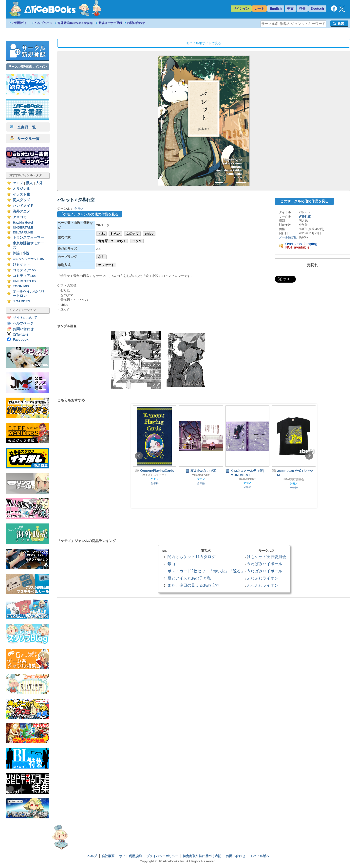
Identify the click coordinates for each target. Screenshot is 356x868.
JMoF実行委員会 (294, 479)
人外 (39, 183)
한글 (302, 9)
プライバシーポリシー (162, 856)
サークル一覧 (25, 139)
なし (101, 257)
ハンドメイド (23, 206)
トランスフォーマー (28, 238)
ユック (137, 241)
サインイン (241, 9)
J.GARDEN (21, 301)
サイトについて (25, 318)
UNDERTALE (23, 227)
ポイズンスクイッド (155, 475)
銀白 (171, 564)
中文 (290, 9)
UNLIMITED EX (25, 281)
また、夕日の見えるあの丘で (193, 585)
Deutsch (317, 9)
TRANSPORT (201, 475)
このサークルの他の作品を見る (304, 201)
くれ (101, 234)
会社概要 (108, 856)
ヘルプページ (43, 23)
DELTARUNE (23, 232)
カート (259, 9)
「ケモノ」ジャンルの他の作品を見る (89, 214)
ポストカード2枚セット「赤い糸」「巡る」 (206, 571)
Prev (139, 456)
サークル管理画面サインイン (28, 67)
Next (309, 456)
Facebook (21, 339)
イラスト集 (21, 194)
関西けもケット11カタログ (191, 557)
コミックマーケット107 (29, 259)
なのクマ (132, 234)
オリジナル (21, 189)
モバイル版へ (260, 856)
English (276, 9)
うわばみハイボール (264, 564)
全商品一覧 (23, 127)
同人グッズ (21, 200)
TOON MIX (21, 286)
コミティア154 (24, 276)
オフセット (106, 265)
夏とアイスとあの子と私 (189, 578)
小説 (26, 253)
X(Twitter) (20, 335)
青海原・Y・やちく (112, 241)
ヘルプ (92, 856)
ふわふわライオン (262, 578)
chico (149, 234)
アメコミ (20, 217)
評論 (16, 253)
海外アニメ (21, 211)
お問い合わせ (136, 23)
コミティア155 (24, 270)
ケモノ (18, 183)
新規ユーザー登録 (110, 23)
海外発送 (75, 23)
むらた (115, 234)
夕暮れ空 (305, 216)
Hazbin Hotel (23, 222)
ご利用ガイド (21, 23)
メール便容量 (288, 237)
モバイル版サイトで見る (204, 43)
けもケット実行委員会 (266, 557)
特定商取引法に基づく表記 (202, 856)
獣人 (29, 183)
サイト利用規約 (130, 856)
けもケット (21, 264)
